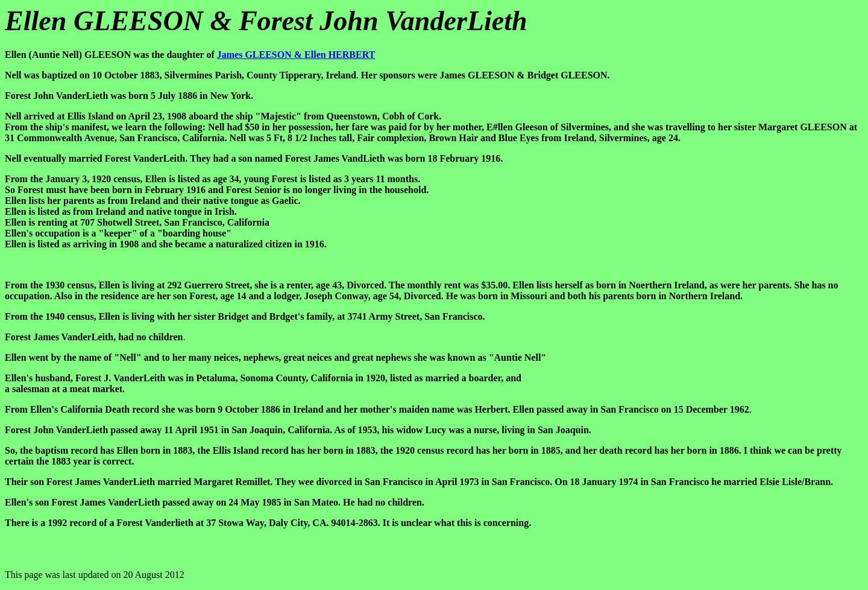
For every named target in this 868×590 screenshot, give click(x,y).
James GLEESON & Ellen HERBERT (296, 55)
